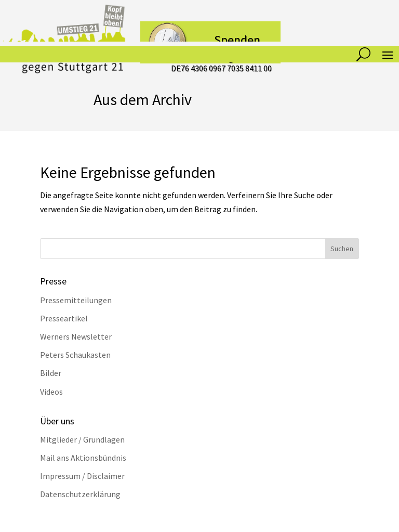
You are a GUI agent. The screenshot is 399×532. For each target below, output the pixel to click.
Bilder (51, 373)
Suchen (342, 249)
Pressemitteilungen (76, 300)
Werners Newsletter (76, 336)
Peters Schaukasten (75, 355)
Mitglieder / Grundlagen (82, 439)
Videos (51, 392)
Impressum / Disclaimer (82, 476)
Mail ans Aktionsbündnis (83, 458)
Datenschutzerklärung (80, 494)
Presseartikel (64, 318)
